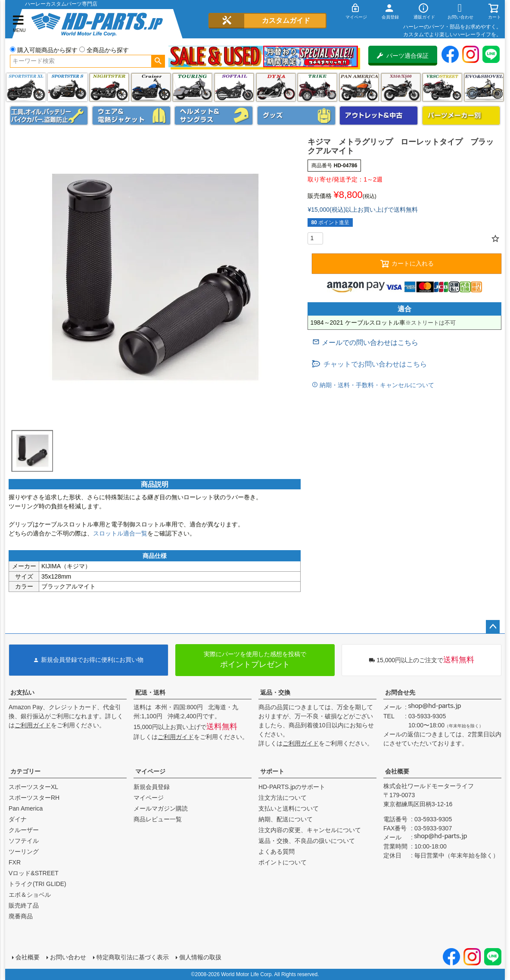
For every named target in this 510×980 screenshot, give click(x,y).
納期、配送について (286, 819)
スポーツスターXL (33, 787)
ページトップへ (493, 627)
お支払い (22, 692)
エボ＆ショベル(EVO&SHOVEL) (484, 87)
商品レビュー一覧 (158, 819)
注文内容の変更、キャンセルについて (310, 830)
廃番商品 (21, 916)
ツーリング (192, 87)
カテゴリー (25, 771)
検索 (158, 61)
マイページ (150, 771)
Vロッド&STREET (34, 873)
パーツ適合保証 (403, 56)
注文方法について (283, 798)
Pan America (359, 87)
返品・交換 (275, 692)
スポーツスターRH (34, 798)
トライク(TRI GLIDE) (317, 87)
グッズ (296, 116)
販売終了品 (24, 905)
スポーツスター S (67, 87)
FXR (15, 862)
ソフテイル (234, 87)
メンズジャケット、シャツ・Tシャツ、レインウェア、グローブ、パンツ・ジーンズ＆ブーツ (131, 116)
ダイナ (276, 87)
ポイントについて (283, 862)
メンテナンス (49, 116)
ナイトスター (109, 87)
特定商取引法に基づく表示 (133, 957)
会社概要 (397, 771)
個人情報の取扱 (200, 957)
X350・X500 (401, 87)
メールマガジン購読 (161, 808)
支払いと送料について (289, 808)
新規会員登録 (152, 787)
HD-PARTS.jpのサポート (292, 787)
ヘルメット (214, 116)
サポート (272, 771)
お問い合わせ (68, 957)
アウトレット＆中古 (379, 116)
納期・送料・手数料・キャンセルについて (376, 385)
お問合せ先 (400, 692)
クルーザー (24, 830)
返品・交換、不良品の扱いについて (307, 841)
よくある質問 (277, 852)
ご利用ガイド (33, 725)
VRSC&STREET (442, 87)
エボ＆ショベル (30, 895)
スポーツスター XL (26, 87)
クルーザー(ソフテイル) (151, 87)
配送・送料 (150, 692)
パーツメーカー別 (461, 116)
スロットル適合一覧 (120, 533)
